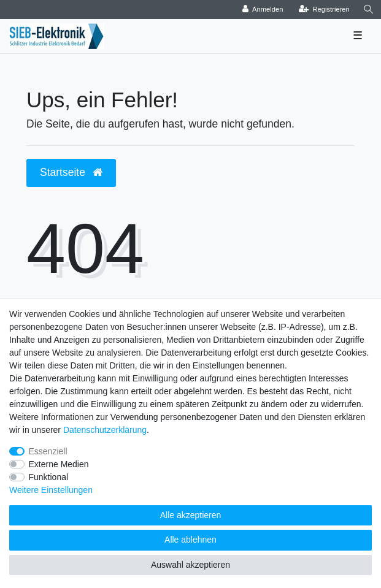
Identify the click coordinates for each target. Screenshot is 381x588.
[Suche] (369, 10)
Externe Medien (59, 464)
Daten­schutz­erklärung (105, 430)
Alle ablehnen (190, 540)
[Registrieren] (324, 10)
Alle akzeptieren (191, 515)
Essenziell (48, 451)
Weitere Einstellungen (51, 490)
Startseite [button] (71, 172)
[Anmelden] (263, 10)
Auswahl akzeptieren (190, 565)
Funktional (49, 477)
